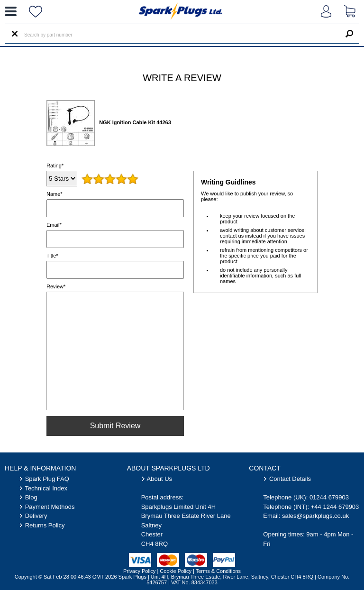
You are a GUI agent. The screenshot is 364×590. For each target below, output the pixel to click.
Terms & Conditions (218, 571)
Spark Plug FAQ (47, 479)
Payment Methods (50, 507)
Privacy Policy (139, 571)
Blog (31, 497)
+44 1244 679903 (335, 507)
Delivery (36, 516)
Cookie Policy (176, 571)
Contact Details (290, 479)
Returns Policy (45, 525)
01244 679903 (329, 497)
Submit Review (115, 426)
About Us (159, 479)
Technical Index (46, 488)
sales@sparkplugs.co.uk (315, 516)
